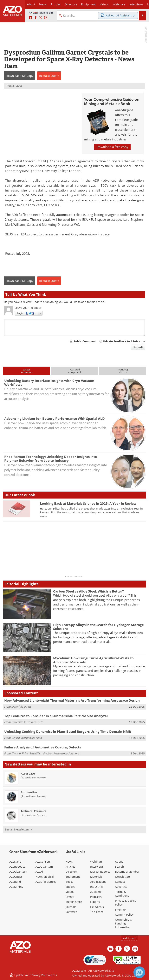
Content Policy (124, 915)
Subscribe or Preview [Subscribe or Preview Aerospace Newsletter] (34, 777)
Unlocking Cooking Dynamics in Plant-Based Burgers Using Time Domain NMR (68, 732)
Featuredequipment (75, 371)
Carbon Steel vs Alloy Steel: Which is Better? (88, 591)
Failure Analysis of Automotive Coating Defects (43, 747)
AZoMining (16, 887)
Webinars (96, 862)
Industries (97, 887)
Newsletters (123, 877)
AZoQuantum (44, 867)
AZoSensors (43, 862)
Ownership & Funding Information (124, 923)
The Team (97, 912)
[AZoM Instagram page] (46, 18)
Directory (71, 4)
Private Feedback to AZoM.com (124, 341)
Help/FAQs (97, 907)
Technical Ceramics (33, 811)
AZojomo (96, 892)
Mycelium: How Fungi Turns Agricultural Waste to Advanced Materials (93, 660)
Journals (71, 907)
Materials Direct (21, 707)
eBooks (70, 887)
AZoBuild (15, 882)
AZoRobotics (17, 867)
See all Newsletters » (18, 829)
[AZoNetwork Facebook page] (36, 18)
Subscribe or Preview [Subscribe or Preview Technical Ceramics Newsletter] (34, 815)
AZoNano (15, 862)
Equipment (73, 877)
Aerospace (28, 773)
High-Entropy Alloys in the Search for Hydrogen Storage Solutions (98, 627)
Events (70, 897)
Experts (95, 902)
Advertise (121, 887)
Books (69, 882)
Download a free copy (112, 147)
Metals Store (74, 902)
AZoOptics (16, 877)
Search (120, 867)
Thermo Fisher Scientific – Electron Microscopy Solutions (45, 753)
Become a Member (127, 872)
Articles (70, 867)
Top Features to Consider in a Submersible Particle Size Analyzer (56, 716)
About (119, 862)
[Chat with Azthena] (139, 972)
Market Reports (100, 872)
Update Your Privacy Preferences (33, 975)
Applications (98, 882)
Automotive (29, 792)
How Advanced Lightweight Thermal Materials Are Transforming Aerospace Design (72, 700)
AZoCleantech (18, 872)
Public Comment (85, 341)
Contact (120, 882)
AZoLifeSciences (46, 882)
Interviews (97, 867)
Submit (138, 347)
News (69, 862)
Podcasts (96, 897)
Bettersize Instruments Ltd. (28, 722)
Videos (70, 892)
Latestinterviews (26, 371)
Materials (96, 877)
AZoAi (39, 872)
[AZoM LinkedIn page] (30, 18)
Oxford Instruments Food (27, 738)
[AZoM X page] (41, 18)
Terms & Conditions (122, 894)
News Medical (45, 877)
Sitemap (120, 909)
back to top (130, 938)
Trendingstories (123, 371)
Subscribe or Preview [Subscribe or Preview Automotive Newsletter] (34, 796)
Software (71, 912)
